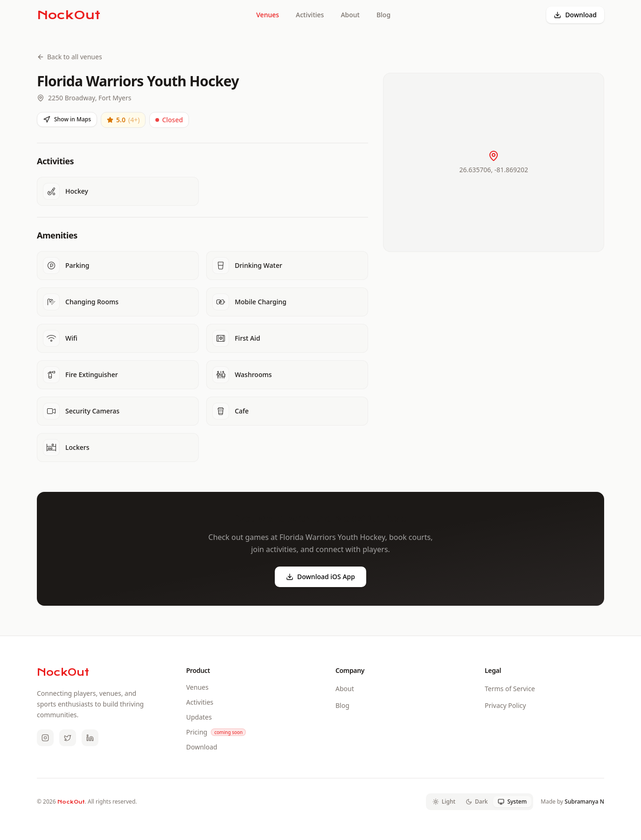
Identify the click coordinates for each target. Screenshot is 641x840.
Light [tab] (444, 801)
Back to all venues (70, 57)
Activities (310, 15)
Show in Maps (67, 119)
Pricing (197, 732)
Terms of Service (510, 689)
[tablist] (480, 802)
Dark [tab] (477, 801)
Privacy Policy (505, 705)
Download (575, 15)
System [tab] (512, 801)
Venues (268, 15)
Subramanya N (584, 801)
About (350, 15)
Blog (383, 15)
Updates (199, 717)
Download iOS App (320, 577)
